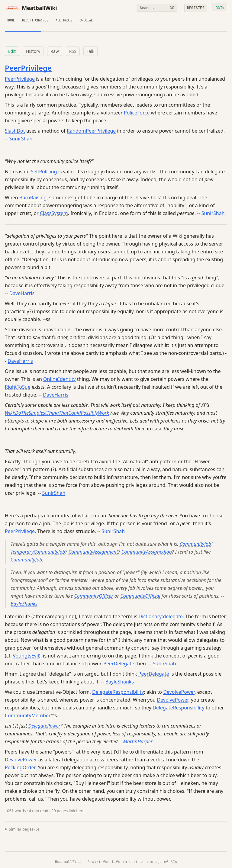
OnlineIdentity (60, 379)
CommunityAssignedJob (147, 552)
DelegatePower (44, 726)
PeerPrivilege (28, 68)
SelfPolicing (44, 172)
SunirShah (21, 139)
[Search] (152, 8)
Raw (55, 51)
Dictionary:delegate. (161, 616)
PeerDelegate (119, 664)
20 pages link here (68, 811)
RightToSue (18, 387)
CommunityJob (195, 544)
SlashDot (15, 131)
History (33, 51)
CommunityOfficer (93, 596)
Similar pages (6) (24, 829)
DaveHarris (22, 293)
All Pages (64, 20)
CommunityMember (28, 715)
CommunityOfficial (140, 596)
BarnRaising (33, 198)
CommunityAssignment (93, 552)
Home (11, 20)
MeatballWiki (31, 8)
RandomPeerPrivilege (91, 131)
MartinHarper (138, 741)
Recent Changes (35, 20)
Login (219, 8)
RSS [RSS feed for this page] (73, 51)
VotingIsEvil (26, 656)
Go (172, 8)
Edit (12, 51)
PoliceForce (137, 113)
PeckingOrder (20, 767)
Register (196, 8)
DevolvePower (179, 692)
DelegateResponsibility (118, 692)
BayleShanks (24, 604)
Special (86, 20)
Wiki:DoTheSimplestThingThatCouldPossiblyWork (57, 413)
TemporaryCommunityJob (38, 552)
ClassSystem (54, 213)
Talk (91, 51)
